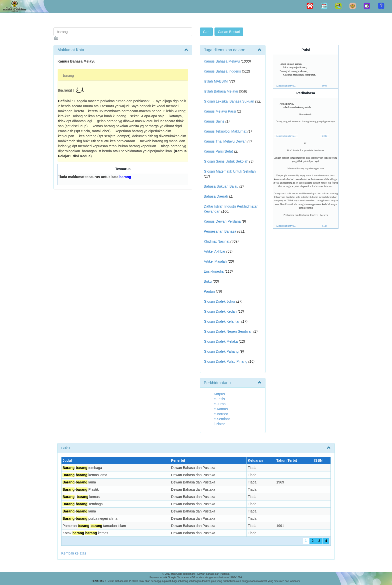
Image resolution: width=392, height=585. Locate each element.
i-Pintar (219, 424)
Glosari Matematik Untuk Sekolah (230, 171)
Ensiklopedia (214, 271)
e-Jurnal (220, 404)
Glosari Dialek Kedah (220, 311)
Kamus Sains (214, 121)
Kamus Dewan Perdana (222, 221)
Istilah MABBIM (216, 81)
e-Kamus (221, 409)
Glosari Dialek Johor (219, 301)
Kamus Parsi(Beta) (218, 151)
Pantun (209, 291)
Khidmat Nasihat (217, 241)
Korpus (219, 394)
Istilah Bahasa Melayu (221, 91)
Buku (208, 281)
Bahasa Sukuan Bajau (221, 186)
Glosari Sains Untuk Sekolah (226, 161)
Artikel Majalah (215, 261)
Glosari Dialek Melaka (221, 341)
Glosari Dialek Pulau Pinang (225, 361)
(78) (325, 136)
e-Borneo (221, 414)
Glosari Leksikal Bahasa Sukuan (229, 101)
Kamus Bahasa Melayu (222, 61)
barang (68, 76)
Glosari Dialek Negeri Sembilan (228, 331)
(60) (325, 86)
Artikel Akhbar (214, 251)
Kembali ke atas (74, 553)
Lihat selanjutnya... (286, 86)
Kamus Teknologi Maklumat (225, 131)
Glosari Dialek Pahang (221, 351)
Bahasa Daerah (216, 196)
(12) (325, 226)
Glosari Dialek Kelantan (222, 321)
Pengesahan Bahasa (220, 231)
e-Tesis (219, 399)
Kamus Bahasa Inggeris (222, 71)
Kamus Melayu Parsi (220, 111)
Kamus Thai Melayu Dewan (225, 141)
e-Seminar (222, 419)
